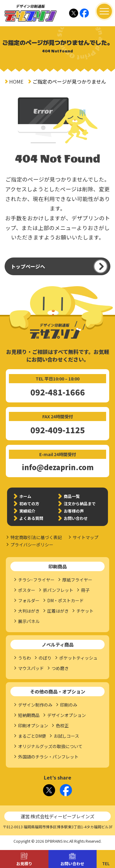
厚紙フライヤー (77, 580)
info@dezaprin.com (58, 467)
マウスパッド (31, 668)
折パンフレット (58, 590)
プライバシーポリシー (32, 545)
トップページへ (28, 266)
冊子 (85, 590)
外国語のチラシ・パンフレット (48, 757)
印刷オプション (33, 726)
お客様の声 (74, 511)
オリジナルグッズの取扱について (50, 746)
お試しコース (66, 736)
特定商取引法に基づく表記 (36, 537)
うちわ (25, 658)
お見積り (24, 864)
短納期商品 (29, 715)
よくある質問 (31, 518)
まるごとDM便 (32, 736)
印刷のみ (69, 705)
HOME (16, 81)
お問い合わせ (72, 864)
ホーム (25, 496)
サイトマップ (86, 537)
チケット (85, 611)
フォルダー (29, 600)
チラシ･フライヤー (36, 580)
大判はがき (29, 611)
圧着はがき (58, 611)
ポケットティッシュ (78, 658)
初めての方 (29, 504)
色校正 (62, 726)
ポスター (27, 590)
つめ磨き (60, 668)
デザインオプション (67, 715)
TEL (106, 864)
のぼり (45, 658)
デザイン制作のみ (35, 705)
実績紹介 (27, 511)
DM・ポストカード (65, 600)
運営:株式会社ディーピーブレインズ (57, 816)
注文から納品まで (80, 504)
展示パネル (29, 621)
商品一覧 (72, 496)
